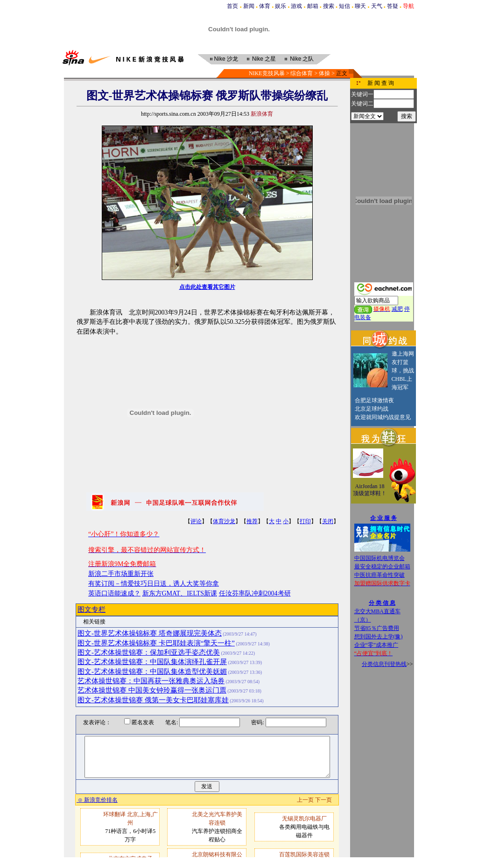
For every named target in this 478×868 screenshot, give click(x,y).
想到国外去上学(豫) (379, 637)
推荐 (252, 521)
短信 (344, 6)
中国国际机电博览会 (380, 558)
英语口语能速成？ (114, 593)
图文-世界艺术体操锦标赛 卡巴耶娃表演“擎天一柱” (156, 643)
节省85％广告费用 (377, 628)
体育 (265, 6)
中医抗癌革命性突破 (380, 575)
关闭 (328, 521)
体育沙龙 (224, 521)
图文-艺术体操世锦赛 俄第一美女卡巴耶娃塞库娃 (153, 700)
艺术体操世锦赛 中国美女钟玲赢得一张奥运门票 (152, 690)
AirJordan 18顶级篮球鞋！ (370, 490)
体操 (324, 73)
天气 (377, 6)
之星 (264, 59)
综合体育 (302, 73)
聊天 (360, 6)
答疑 (393, 6)
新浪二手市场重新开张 (121, 574)
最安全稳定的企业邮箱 (382, 567)
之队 (302, 59)
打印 (305, 521)
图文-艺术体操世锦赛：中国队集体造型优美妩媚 (152, 672)
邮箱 (313, 6)
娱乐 (281, 6)
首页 (232, 6)
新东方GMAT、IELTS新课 (180, 593)
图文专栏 (91, 609)
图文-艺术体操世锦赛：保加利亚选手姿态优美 (149, 652)
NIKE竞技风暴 (267, 73)
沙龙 (226, 59)
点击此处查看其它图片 (207, 287)
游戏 (296, 6)
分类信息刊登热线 (384, 664)
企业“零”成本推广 (376, 645)
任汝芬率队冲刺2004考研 (255, 593)
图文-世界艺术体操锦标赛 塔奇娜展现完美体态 (150, 633)
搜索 (329, 6)
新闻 (249, 6)
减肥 (397, 309)
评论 (196, 521)
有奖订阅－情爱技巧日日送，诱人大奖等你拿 (154, 584)
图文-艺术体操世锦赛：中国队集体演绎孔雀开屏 (152, 662)
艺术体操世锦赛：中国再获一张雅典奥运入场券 (151, 681)
